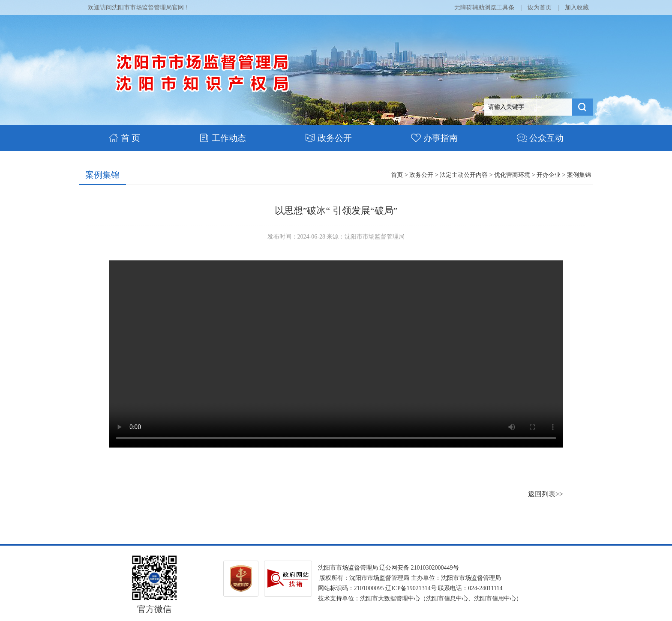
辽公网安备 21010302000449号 (419, 568)
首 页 (124, 138)
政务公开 (328, 138)
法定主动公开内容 (464, 175)
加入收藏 (577, 7)
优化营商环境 (512, 175)
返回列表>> (546, 494)
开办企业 (549, 175)
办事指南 (434, 138)
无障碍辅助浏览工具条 (484, 7)
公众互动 (540, 138)
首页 (397, 175)
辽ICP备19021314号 (411, 588)
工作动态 (223, 138)
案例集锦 (102, 175)
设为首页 (540, 7)
